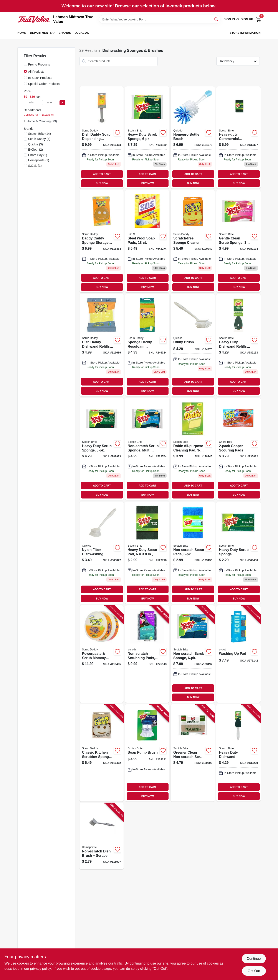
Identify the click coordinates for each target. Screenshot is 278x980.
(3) (36, 144)
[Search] (216, 19)
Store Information (245, 33)
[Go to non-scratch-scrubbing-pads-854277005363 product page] (147, 654)
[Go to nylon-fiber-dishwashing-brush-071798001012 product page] (102, 553)
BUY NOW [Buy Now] (102, 183)
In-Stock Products (40, 78)
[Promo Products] (25, 64)
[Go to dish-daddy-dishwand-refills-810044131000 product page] (102, 345)
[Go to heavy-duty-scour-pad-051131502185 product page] (147, 553)
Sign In (229, 19)
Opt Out (254, 971)
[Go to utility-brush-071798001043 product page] (193, 345)
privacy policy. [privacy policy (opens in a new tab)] (41, 969)
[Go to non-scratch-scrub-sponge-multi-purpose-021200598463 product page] (147, 449)
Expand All (48, 115)
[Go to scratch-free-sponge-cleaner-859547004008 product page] (193, 241)
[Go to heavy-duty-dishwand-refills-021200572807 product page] (238, 345)
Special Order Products (44, 84)
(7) (39, 139)
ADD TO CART (102, 174)
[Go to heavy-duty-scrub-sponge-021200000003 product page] (238, 553)
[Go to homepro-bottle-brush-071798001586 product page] (193, 138)
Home (22, 33)
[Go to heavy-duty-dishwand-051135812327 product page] (238, 753)
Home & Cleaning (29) (42, 121)
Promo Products (39, 64)
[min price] (31, 103)
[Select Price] (62, 103)
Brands (65, 33)
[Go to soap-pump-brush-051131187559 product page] (147, 753)
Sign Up (247, 19)
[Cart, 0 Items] (258, 19)
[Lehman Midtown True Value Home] (34, 19)
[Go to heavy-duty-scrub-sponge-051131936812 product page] (147, 138)
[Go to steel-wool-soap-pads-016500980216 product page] (147, 241)
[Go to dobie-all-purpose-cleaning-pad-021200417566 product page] (193, 449)
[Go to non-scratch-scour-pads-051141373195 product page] (193, 553)
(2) (36, 150)
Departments (41, 33)
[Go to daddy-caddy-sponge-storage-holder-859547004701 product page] (102, 241)
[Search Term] (160, 19)
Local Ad (82, 33)
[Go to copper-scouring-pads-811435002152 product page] (238, 449)
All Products (36, 72)
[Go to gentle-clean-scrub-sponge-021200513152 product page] (238, 241)
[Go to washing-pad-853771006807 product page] (238, 654)
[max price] (50, 103)
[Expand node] (25, 121)
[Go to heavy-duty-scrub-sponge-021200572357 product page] (102, 449)
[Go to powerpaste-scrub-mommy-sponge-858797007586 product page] (102, 654)
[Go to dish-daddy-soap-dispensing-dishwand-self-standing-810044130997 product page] (102, 138)
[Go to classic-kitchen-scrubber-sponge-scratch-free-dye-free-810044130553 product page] (102, 753)
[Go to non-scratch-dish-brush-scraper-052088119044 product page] (102, 836)
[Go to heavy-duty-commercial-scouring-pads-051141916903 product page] (238, 138)
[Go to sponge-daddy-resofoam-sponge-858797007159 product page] (147, 345)
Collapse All (31, 115)
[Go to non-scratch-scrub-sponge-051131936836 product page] (193, 654)
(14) (40, 134)
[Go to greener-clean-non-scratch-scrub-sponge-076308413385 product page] (193, 753)
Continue (254, 959)
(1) (38, 155)
